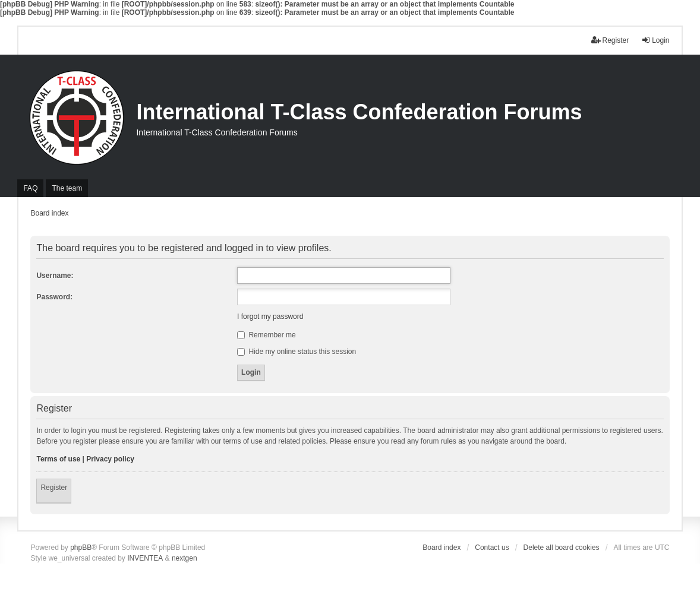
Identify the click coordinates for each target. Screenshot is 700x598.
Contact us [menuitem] (492, 548)
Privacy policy (110, 459)
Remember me (267, 335)
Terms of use (58, 459)
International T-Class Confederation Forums (359, 112)
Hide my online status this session (297, 352)
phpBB (81, 548)
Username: (55, 276)
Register (54, 488)
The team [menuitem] (67, 188)
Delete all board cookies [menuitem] (562, 548)
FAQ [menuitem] (30, 188)
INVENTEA (145, 558)
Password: (54, 297)
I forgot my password (270, 317)
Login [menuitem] (655, 40)
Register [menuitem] (610, 40)
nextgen (185, 558)
